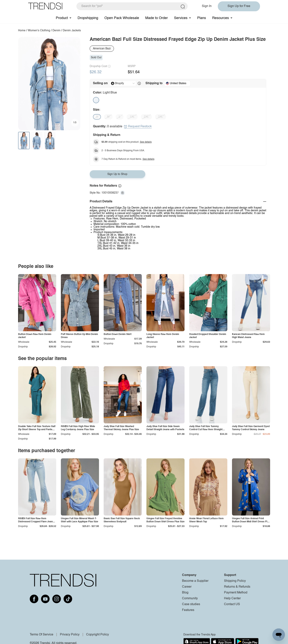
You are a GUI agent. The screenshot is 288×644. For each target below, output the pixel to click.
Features (188, 610)
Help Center (232, 599)
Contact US (232, 604)
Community (190, 599)
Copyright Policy (98, 635)
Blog (185, 593)
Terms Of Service (42, 635)
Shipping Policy (235, 581)
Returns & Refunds (237, 587)
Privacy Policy (70, 635)
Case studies (191, 604)
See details (146, 142)
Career (187, 587)
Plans (202, 18)
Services (181, 18)
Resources (221, 18)
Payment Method (236, 593)
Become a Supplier (195, 581)
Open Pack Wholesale (122, 18)
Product (62, 18)
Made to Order (157, 18)
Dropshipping (88, 18)
